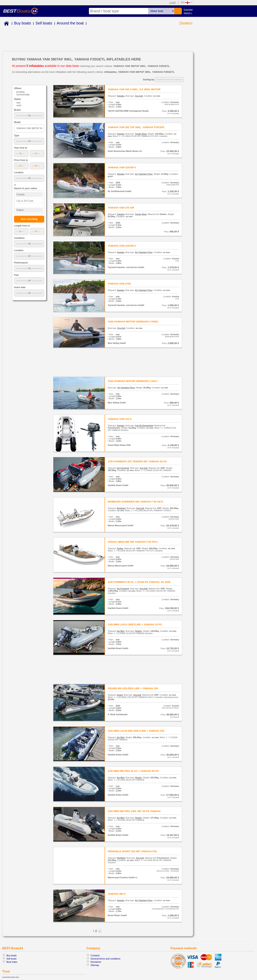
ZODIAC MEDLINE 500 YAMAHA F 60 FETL (133, 542)
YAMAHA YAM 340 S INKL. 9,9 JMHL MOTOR (134, 89)
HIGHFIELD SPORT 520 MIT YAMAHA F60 (132, 851)
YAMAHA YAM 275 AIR (121, 208)
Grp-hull (139, 96)
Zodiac (120, 548)
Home (6, 24)
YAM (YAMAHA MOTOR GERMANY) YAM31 (133, 322)
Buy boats (22, 23)
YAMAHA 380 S (117, 894)
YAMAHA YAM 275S (119, 284)
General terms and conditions (105, 959)
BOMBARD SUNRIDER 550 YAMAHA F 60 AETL (136, 502)
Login (173, 2)
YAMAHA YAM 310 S (120, 419)
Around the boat (70, 23)
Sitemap (95, 965)
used (19, 105)
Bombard (121, 508)
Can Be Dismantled (144, 426)
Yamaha (121, 96)
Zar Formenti (123, 468)
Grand (120, 695)
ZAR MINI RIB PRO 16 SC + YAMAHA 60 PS (133, 771)
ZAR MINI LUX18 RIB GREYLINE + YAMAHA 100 (136, 731)
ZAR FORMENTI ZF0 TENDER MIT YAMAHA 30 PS (137, 461)
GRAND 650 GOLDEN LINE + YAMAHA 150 (133, 688)
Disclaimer (96, 962)
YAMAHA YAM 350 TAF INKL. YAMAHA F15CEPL (136, 127)
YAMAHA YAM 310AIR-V (122, 167)
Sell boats (44, 23)
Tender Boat (141, 134)
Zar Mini (121, 631)
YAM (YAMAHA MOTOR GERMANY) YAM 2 (133, 381)
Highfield (121, 858)
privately (20, 92)
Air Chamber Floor (144, 174)
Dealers (186, 23)
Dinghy (139, 631)
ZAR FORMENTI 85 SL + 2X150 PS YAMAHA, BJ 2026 (139, 582)
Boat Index (12, 962)
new (18, 103)
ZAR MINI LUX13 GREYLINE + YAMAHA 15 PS (135, 624)
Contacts (95, 956)
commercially (23, 95)
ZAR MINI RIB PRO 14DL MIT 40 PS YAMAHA (134, 811)
